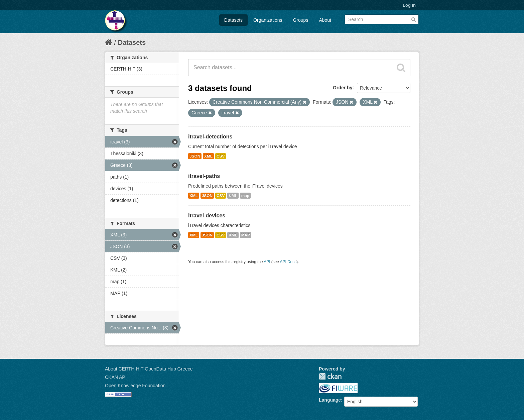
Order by (343, 88)
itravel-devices (207, 216)
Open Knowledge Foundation (135, 386)
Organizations (268, 20)
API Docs (288, 262)
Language (330, 400)
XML (208, 156)
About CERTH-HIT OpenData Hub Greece (149, 369)
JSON (195, 156)
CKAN (330, 376)
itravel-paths (204, 176)
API (267, 262)
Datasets (233, 20)
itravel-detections (210, 137)
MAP (246, 235)
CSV (221, 156)
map (245, 196)
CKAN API (116, 377)
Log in (409, 5)
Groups (300, 20)
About (325, 20)
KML (233, 196)
